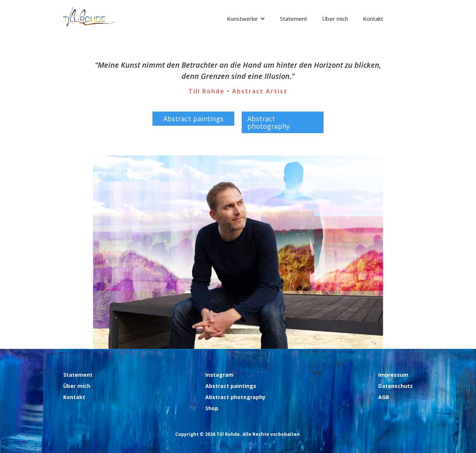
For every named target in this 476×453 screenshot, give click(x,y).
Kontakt (373, 19)
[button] (246, 19)
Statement (294, 19)
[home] (89, 17)
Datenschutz (395, 386)
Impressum (393, 375)
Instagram (219, 375)
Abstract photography (268, 122)
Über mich (335, 19)
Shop (212, 408)
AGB (384, 397)
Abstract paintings (193, 119)
